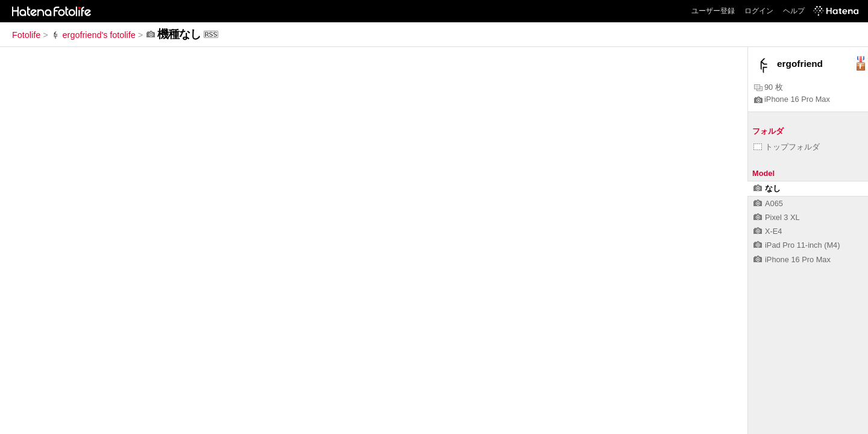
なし (767, 188)
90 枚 (769, 87)
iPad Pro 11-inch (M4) (797, 245)
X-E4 (768, 231)
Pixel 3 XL (777, 217)
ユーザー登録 (713, 11)
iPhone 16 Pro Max (792, 99)
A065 (768, 203)
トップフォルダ (787, 147)
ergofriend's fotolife (93, 35)
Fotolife (26, 35)
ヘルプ (794, 11)
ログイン (759, 11)
